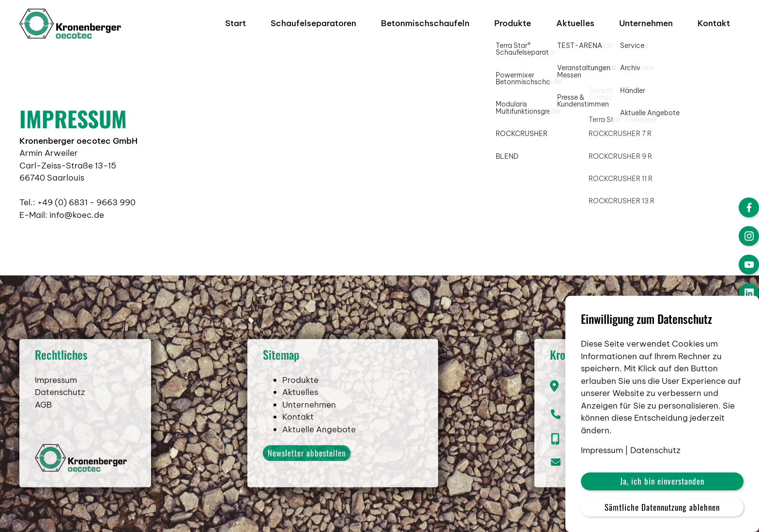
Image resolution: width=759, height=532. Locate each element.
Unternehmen (646, 23)
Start (235, 23)
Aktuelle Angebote (319, 458)
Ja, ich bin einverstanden (662, 481)
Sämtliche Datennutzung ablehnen (662, 507)
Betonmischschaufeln (425, 23)
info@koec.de (77, 215)
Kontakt (714, 23)
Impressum (56, 409)
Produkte (513, 23)
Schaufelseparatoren (313, 23)
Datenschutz (60, 421)
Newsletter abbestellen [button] (307, 482)
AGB (43, 434)
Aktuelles (575, 23)
